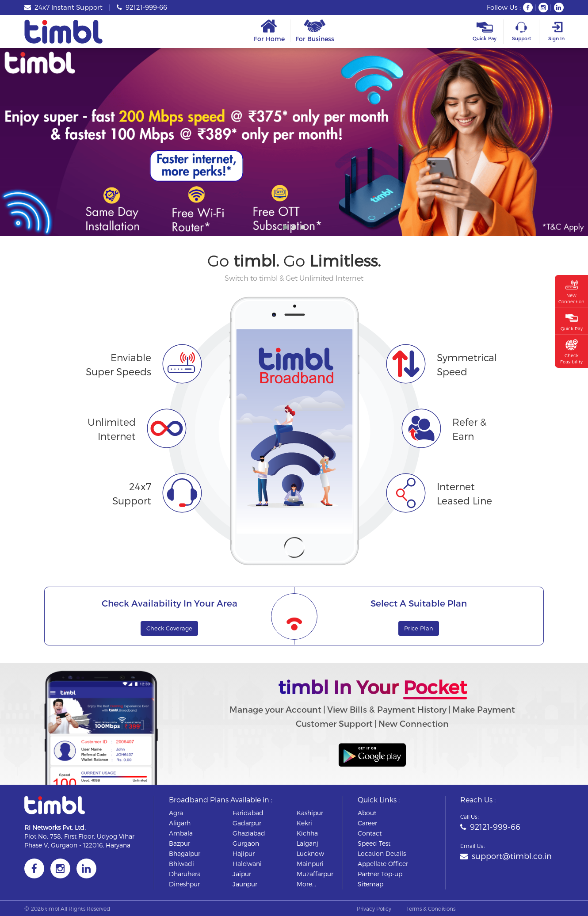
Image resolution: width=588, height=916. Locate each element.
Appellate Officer (383, 864)
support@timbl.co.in (506, 856)
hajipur (244, 853)
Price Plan (419, 628)
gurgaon (246, 843)
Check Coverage (169, 628)
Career (367, 823)
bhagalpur (185, 853)
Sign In (556, 31)
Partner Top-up (380, 874)
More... (306, 884)
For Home (269, 31)
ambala (181, 833)
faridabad (248, 813)
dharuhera (185, 874)
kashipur (310, 813)
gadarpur (247, 823)
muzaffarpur (315, 874)
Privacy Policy (374, 908)
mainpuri (310, 864)
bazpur (179, 843)
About (367, 813)
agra (176, 813)
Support (521, 31)
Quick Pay (485, 31)
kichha (307, 833)
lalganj (307, 843)
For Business (315, 31)
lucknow (310, 853)
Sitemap (370, 884)
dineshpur (184, 884)
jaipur (242, 874)
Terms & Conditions (431, 908)
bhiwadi (181, 864)
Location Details (382, 853)
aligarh (180, 823)
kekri (304, 823)
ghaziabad (249, 833)
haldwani (247, 864)
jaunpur (245, 884)
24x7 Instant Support (63, 7)
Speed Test (374, 843)
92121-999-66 (142, 7)
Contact (370, 833)
